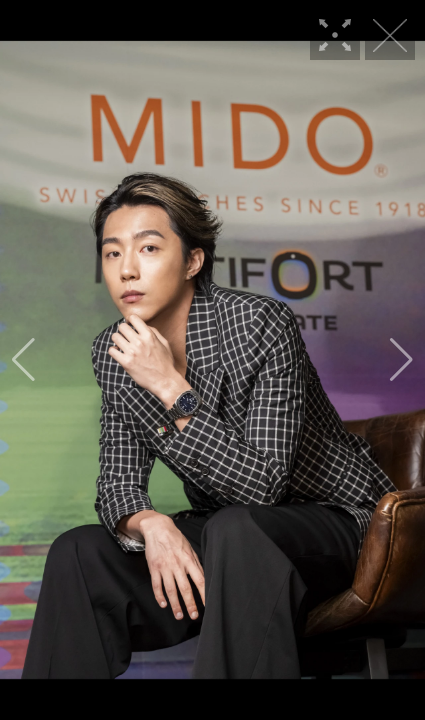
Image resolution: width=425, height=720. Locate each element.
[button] (23, 360)
